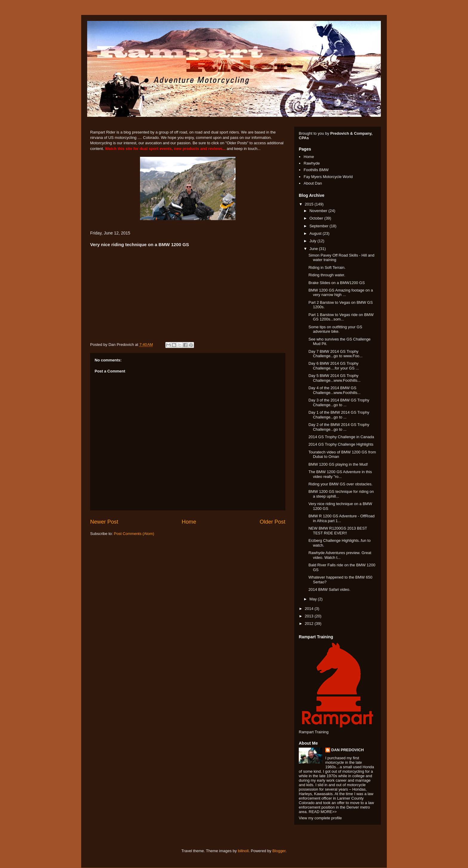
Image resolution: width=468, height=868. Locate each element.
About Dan (313, 183)
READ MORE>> (323, 812)
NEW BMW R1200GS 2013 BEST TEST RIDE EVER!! (338, 531)
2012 (310, 624)
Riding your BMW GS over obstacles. (340, 484)
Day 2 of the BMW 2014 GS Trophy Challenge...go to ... (339, 427)
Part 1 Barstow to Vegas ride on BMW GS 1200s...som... (341, 317)
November (319, 211)
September (320, 226)
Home (189, 522)
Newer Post (104, 522)
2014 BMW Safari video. (329, 589)
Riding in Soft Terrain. (327, 267)
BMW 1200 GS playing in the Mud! (338, 464)
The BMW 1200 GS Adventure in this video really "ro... (340, 474)
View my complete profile (320, 818)
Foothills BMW (316, 170)
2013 (310, 616)
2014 (310, 609)
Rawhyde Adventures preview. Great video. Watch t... (340, 555)
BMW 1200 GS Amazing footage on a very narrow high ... (341, 293)
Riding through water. (327, 275)
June (314, 249)
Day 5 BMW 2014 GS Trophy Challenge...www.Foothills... (334, 378)
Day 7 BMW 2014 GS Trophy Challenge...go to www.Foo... (335, 354)
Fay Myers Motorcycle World (328, 177)
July (314, 241)
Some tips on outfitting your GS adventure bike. (335, 329)
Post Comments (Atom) (134, 534)
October (317, 218)
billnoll (243, 851)
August (316, 233)
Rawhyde (312, 163)
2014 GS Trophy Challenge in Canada (341, 437)
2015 (310, 204)
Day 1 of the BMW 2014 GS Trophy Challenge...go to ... (339, 415)
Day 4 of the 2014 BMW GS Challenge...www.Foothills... (334, 390)
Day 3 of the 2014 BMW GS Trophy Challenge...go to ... (339, 402)
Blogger (279, 851)
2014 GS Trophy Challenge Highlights (341, 444)
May (314, 599)
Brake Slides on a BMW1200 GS (337, 283)
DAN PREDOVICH (348, 750)
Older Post (273, 522)
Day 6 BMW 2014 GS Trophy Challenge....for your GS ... (334, 366)
